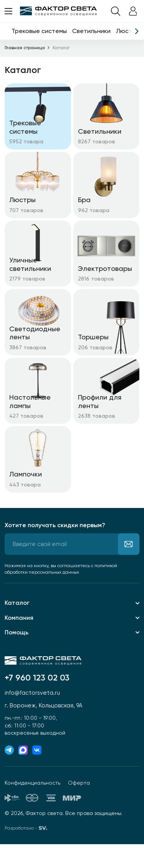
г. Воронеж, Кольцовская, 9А (43, 705)
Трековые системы (39, 31)
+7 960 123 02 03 (37, 678)
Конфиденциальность (32, 783)
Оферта (79, 783)
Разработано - (26, 828)
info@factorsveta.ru (32, 693)
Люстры (128, 31)
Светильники (91, 31)
